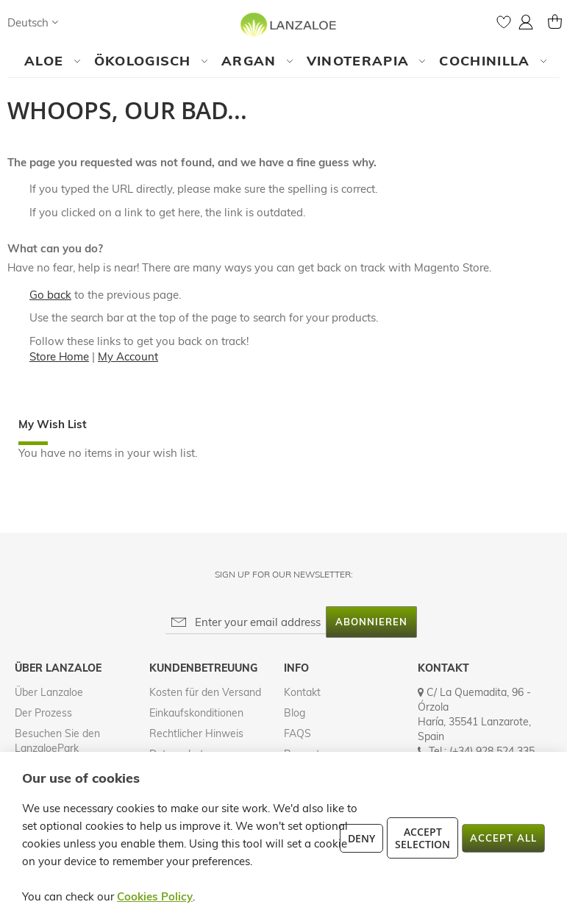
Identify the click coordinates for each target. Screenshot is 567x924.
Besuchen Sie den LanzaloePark (57, 741)
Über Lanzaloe (49, 692)
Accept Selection (422, 838)
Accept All (503, 838)
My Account (128, 356)
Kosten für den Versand (205, 692)
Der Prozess (43, 713)
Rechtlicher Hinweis (196, 733)
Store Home (59, 356)
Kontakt (302, 692)
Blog (295, 713)
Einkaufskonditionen (196, 713)
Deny (361, 838)
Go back (50, 295)
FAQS (297, 733)
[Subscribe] (371, 622)
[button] (33, 22)
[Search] (84, 22)
